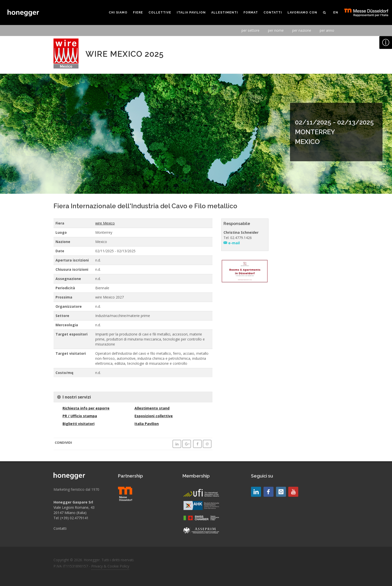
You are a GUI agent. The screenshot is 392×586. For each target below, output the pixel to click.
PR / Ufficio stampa (80, 416)
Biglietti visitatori (78, 424)
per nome (276, 30)
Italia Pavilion (147, 424)
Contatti (60, 528)
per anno (327, 30)
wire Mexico (105, 223)
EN (336, 12)
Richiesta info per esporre (86, 408)
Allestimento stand (152, 408)
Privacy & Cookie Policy (110, 566)
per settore (250, 30)
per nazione (302, 30)
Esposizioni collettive (154, 416)
